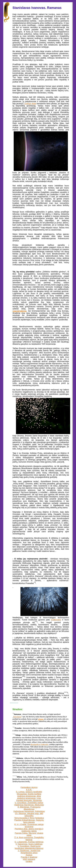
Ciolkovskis (56, 620)
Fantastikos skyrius (29, 787)
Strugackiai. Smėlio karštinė (29, 794)
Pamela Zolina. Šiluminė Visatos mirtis (29, 834)
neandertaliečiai (20, 311)
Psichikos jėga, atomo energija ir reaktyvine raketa (29, 830)
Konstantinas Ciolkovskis (40, 744)
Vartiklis (29, 861)
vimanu (41, 719)
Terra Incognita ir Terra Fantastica (29, 818)
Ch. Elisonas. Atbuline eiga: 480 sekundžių (29, 815)
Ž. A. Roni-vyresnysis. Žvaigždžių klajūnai (29, 839)
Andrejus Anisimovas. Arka (29, 796)
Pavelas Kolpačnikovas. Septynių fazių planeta (29, 821)
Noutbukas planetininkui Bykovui (29, 848)
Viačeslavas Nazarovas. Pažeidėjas (29, 811)
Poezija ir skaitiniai (29, 857)
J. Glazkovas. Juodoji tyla (29, 851)
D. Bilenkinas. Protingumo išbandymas (29, 808)
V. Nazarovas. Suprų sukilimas (29, 844)
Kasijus (29, 855)
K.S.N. (29, 790)
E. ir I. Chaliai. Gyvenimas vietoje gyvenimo (29, 826)
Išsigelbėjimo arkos (29, 853)
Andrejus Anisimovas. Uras (29, 798)
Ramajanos (17, 717)
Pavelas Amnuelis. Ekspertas (29, 800)
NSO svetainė (29, 859)
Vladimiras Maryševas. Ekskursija (29, 805)
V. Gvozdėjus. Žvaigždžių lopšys (29, 803)
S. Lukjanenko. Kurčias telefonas (29, 842)
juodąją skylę (30, 104)
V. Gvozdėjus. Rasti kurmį (29, 846)
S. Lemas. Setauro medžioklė (29, 792)
